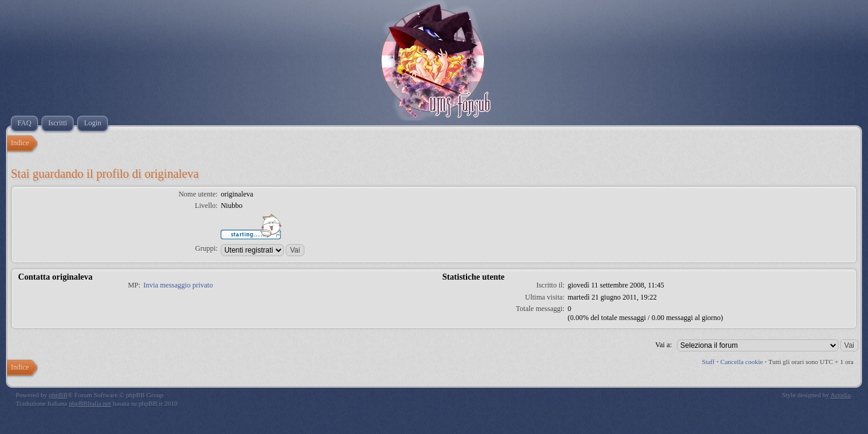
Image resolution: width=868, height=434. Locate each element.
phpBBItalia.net (90, 403)
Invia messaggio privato (178, 285)
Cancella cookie (742, 362)
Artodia (841, 395)
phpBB (58, 395)
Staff (709, 362)
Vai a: (664, 345)
